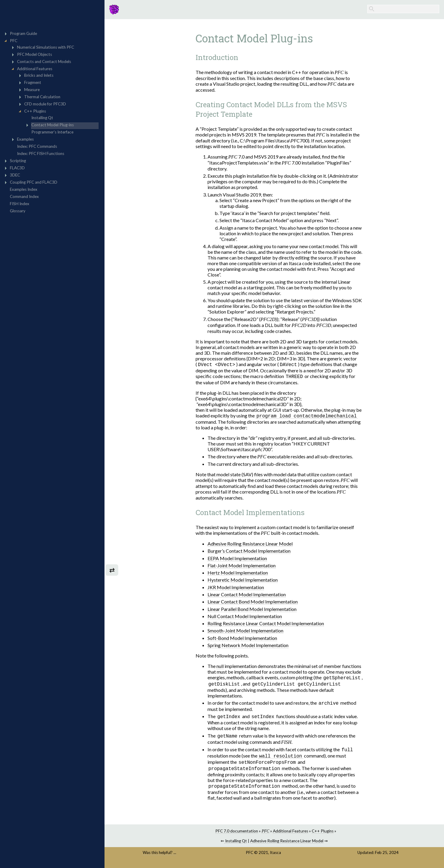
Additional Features (291, 835)
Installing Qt (236, 845)
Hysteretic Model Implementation (243, 581)
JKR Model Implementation (236, 588)
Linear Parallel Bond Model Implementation (252, 610)
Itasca (275, 856)
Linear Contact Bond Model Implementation (253, 602)
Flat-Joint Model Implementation (242, 566)
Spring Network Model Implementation (248, 646)
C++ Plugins (323, 835)
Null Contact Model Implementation (245, 617)
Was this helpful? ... (159, 856)
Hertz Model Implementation (238, 573)
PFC (249, 856)
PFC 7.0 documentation (237, 835)
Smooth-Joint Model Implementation (245, 631)
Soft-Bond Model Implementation (242, 639)
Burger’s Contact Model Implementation (249, 552)
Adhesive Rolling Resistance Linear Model (250, 544)
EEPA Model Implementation (237, 559)
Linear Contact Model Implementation (247, 595)
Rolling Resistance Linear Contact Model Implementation (266, 624)
